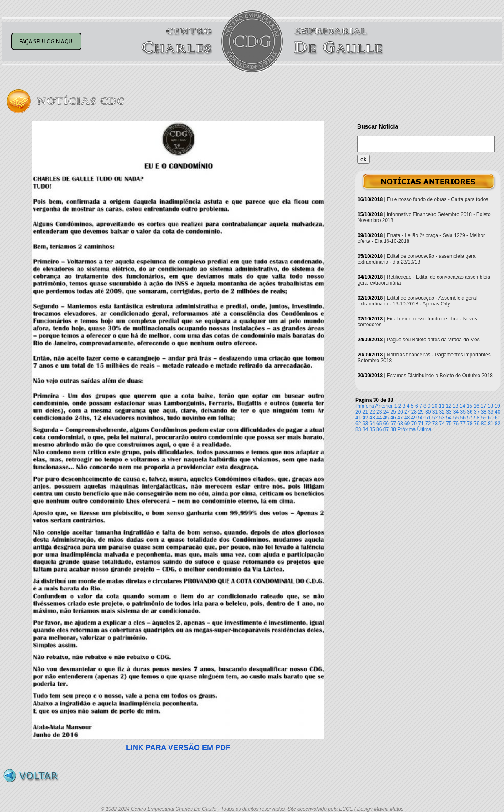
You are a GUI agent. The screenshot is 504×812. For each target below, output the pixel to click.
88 (393, 429)
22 (372, 412)
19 (497, 406)
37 (477, 412)
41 (358, 418)
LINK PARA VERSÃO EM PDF (178, 748)
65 (379, 424)
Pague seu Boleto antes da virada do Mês (433, 340)
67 (393, 424)
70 (414, 424)
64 (372, 424)
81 (490, 424)
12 (448, 406)
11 (442, 406)
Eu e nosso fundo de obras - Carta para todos (438, 199)
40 (498, 412)
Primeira (365, 406)
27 (407, 412)
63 (365, 424)
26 (400, 412)
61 (498, 418)
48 (407, 418)
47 (400, 418)
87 (386, 429)
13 (455, 406)
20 (358, 412)
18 (490, 406)
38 (484, 412)
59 (484, 418)
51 (428, 418)
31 (435, 412)
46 (393, 418)
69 (407, 424)
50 (421, 418)
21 (365, 412)
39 (490, 412)
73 (435, 424)
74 (442, 424)
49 (414, 418)
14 (462, 406)
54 (449, 418)
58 (477, 418)
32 (442, 412)
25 (393, 412)
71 (421, 424)
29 (421, 412)
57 (470, 418)
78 (470, 424)
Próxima (406, 429)
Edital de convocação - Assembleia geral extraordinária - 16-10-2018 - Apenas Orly (417, 301)
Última (424, 429)
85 (372, 429)
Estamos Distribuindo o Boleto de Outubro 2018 (440, 376)
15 (470, 406)
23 (379, 412)
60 (490, 418)
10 (435, 406)
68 (400, 424)
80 (484, 424)
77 (463, 424)
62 (358, 424)
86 (379, 429)
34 (456, 412)
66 (386, 424)
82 (498, 424)
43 (372, 418)
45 (386, 418)
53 (442, 418)
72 (428, 424)
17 (483, 406)
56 (463, 418)
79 (477, 424)
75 (449, 424)
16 (476, 406)
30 (428, 412)
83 (358, 429)
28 (414, 412)
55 (456, 418)
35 (463, 412)
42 (365, 418)
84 (365, 429)
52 (435, 418)
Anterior (384, 406)
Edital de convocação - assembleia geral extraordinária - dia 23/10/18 (417, 259)
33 (449, 412)
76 (456, 424)
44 (379, 418)
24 (386, 412)
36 (470, 412)
